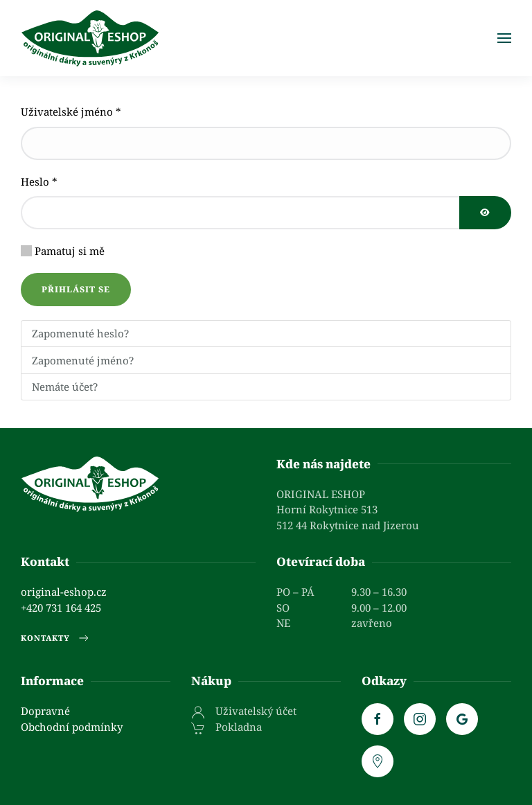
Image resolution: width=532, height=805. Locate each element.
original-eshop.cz (64, 592)
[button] (504, 38)
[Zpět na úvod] (90, 38)
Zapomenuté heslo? (80, 333)
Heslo (39, 182)
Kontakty (56, 638)
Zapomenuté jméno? (83, 360)
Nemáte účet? (65, 387)
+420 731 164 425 (61, 608)
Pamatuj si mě (70, 251)
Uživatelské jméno (71, 112)
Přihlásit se (76, 289)
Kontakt (45, 561)
